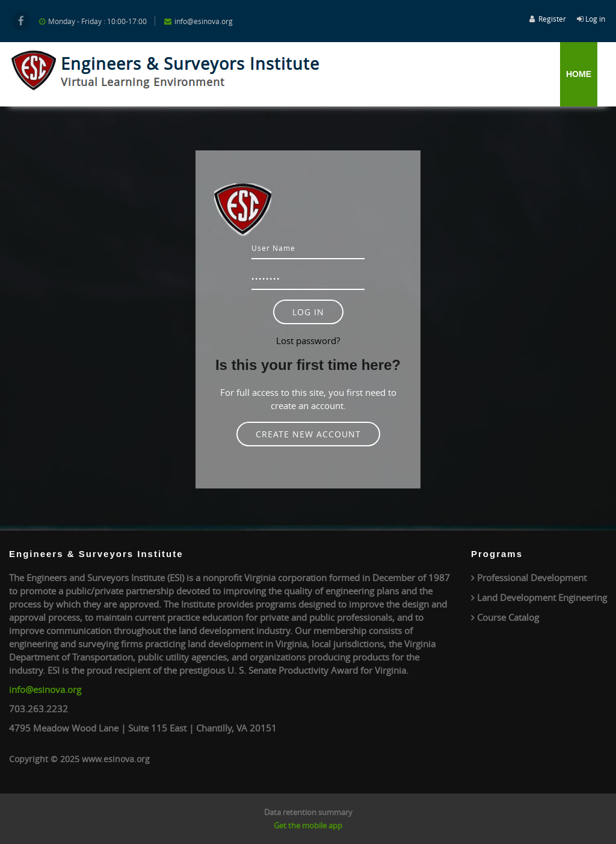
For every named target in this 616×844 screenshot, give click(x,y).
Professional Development (532, 578)
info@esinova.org (45, 689)
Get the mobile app (308, 825)
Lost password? (308, 340)
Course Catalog (508, 617)
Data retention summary (308, 812)
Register (552, 19)
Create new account (308, 434)
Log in (595, 19)
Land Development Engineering (542, 597)
